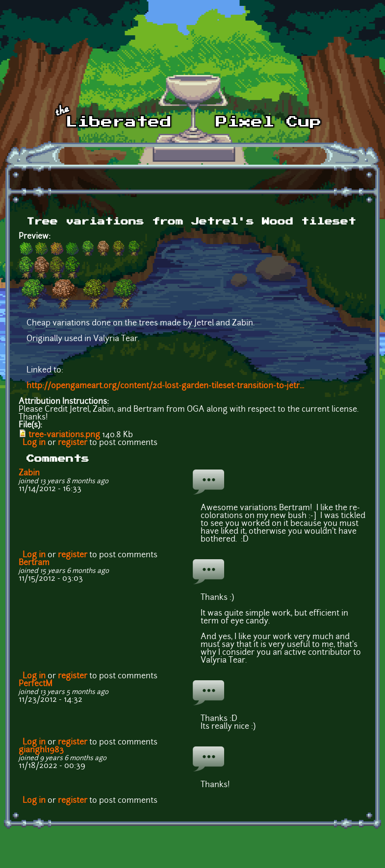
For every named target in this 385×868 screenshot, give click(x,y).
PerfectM (36, 684)
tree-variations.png (64, 435)
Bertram (34, 563)
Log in (34, 443)
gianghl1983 (41, 750)
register (73, 443)
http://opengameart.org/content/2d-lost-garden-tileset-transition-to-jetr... (165, 386)
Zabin (29, 473)
